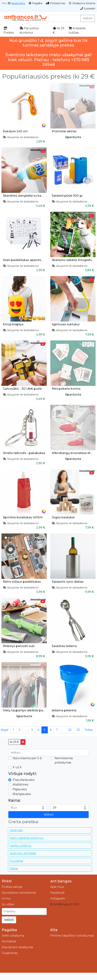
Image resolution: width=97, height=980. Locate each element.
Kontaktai (9, 941)
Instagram (58, 898)
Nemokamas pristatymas (64, 760)
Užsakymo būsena (82, 3)
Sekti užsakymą (13, 936)
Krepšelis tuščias (77, 30)
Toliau (89, 730)
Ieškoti (88, 18)
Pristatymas (56, 3)
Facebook (57, 893)
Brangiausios (22, 794)
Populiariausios (24, 780)
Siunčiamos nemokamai (19, 893)
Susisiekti (88, 9)
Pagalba (36, 3)
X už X (17, 767)
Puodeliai (16, 861)
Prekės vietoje (12, 887)
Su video (8, 904)
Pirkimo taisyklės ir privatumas (72, 936)
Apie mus (57, 887)
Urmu (6, 898)
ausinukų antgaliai (23, 853)
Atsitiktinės (20, 785)
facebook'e (18, 3)
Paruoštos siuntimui (29, 30)
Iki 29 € (58, 30)
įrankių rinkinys (20, 846)
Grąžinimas (10, 953)
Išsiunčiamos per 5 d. (27, 758)
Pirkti (7, 881)
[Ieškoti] (24, 911)
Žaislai (14, 868)
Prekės (9, 31)
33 (78, 730)
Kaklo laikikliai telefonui (27, 838)
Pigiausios (20, 789)
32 (70, 730)
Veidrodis (16, 830)
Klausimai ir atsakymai (17, 947)
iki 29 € (14, 742)
